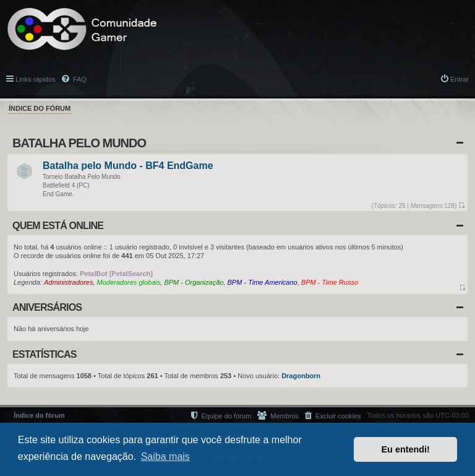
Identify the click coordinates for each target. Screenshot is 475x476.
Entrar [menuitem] (460, 79)
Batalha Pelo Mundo (79, 143)
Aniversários (47, 307)
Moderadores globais (129, 282)
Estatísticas (45, 354)
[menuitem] (333, 416)
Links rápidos (36, 79)
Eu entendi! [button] (406, 449)
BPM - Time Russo (330, 282)
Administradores (68, 282)
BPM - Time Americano (263, 282)
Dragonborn (301, 376)
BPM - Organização (194, 282)
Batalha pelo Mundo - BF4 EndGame (128, 166)
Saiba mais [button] (165, 457)
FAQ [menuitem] (79, 79)
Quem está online (58, 226)
